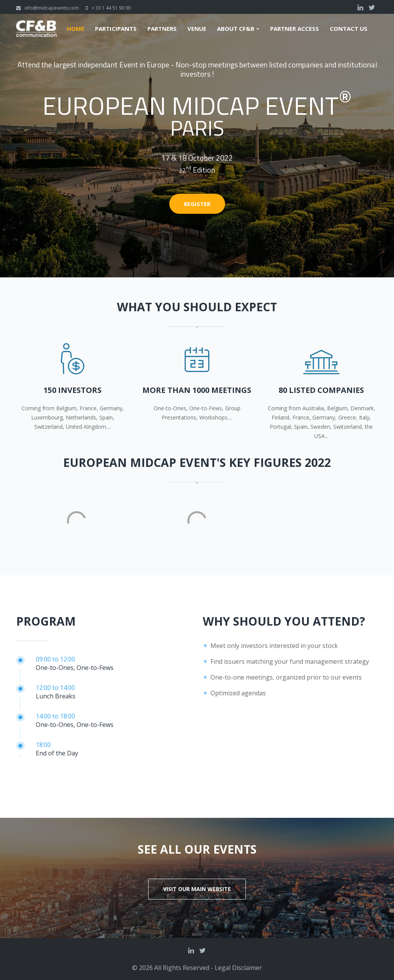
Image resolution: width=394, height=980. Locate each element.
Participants (116, 29)
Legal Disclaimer (238, 968)
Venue (197, 29)
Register (197, 204)
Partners (162, 29)
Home (76, 29)
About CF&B (236, 29)
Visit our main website (197, 889)
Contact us (349, 29)
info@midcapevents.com (52, 8)
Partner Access (295, 29)
